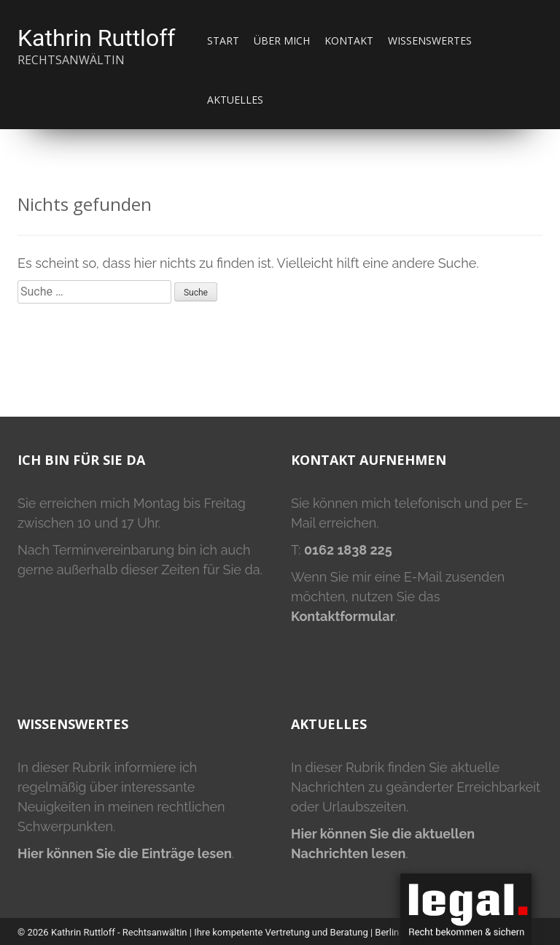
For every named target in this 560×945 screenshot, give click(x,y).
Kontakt (349, 40)
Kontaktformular (343, 616)
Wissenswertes (430, 40)
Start (223, 40)
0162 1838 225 (348, 550)
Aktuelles (235, 100)
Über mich (282, 40)
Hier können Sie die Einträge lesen (125, 853)
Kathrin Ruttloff (96, 38)
